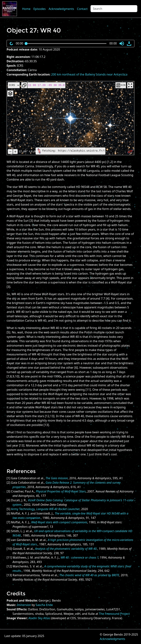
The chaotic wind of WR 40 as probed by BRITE (89, 575)
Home (26, 9)
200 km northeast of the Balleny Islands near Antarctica (89, 74)
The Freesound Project (114, 614)
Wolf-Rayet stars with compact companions (59, 522)
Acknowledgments (61, 9)
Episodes (40, 9)
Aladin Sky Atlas (39, 618)
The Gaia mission (57, 478)
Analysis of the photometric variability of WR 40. (66, 549)
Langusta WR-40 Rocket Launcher (58, 509)
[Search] (114, 9)
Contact (82, 9)
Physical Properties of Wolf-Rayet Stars (61, 491)
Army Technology (23, 509)
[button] (122, 44)
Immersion (24, 605)
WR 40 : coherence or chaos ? (79, 557)
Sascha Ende (44, 605)
